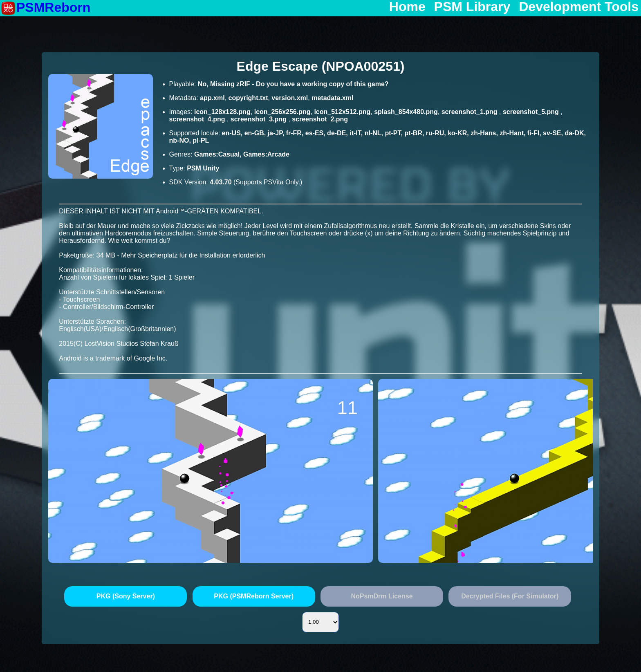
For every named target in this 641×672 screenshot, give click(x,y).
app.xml (212, 98)
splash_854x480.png (406, 112)
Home (407, 7)
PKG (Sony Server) (126, 596)
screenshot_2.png (320, 119)
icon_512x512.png (342, 112)
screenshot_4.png (198, 119)
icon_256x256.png (282, 112)
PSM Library (472, 7)
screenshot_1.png (470, 112)
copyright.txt (248, 98)
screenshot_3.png (259, 119)
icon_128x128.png (222, 112)
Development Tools (579, 7)
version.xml (290, 98)
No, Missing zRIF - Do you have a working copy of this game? (293, 84)
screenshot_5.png (532, 112)
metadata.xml (332, 98)
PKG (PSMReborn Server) (254, 596)
